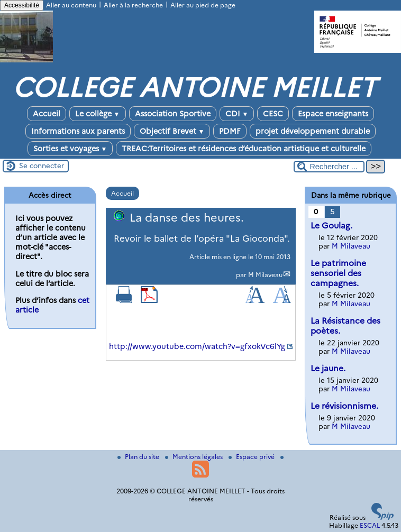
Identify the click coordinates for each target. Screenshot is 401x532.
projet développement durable (313, 131)
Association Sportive (173, 114)
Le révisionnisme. (344, 406)
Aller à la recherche (133, 5)
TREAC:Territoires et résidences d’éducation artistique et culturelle (244, 149)
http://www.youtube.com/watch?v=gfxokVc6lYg (197, 346)
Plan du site (139, 457)
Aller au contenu (71, 5)
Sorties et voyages (70, 149)
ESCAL (370, 525)
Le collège (98, 114)
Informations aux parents (78, 131)
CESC (273, 114)
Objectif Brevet (172, 131)
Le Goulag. (331, 226)
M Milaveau (265, 275)
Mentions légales (195, 457)
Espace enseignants (333, 114)
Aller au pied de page (203, 5)
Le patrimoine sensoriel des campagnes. (338, 273)
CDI (237, 114)
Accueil (47, 114)
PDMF (230, 131)
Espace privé (252, 457)
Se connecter (42, 166)
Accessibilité (22, 5)
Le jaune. (328, 368)
